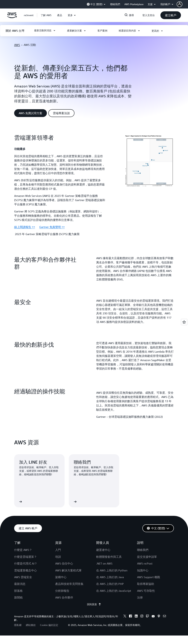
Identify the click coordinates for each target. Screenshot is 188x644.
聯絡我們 (143, 550)
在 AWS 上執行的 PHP (110, 584)
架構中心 (61, 577)
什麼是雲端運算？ (25, 557)
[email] (164, 617)
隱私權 (18, 625)
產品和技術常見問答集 (69, 584)
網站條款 (31, 625)
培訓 (58, 557)
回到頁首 (94, 604)
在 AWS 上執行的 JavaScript (114, 591)
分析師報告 (62, 591)
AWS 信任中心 (64, 563)
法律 (140, 597)
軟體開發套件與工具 (109, 557)
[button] (182, 4)
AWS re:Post (145, 563)
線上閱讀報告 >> (25, 227)
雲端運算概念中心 (25, 570)
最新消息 (20, 584)
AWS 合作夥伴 (64, 597)
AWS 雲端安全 (23, 577)
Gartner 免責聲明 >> (52, 227)
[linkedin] (136, 617)
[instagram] (142, 617)
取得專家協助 (146, 584)
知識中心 (143, 570)
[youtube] (153, 617)
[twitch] (147, 617)
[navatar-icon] (180, 4)
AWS (17, 45)
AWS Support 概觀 (149, 577)
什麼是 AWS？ (23, 550)
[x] (125, 617)
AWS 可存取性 (146, 591)
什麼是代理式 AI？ (26, 563)
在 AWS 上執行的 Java (110, 577)
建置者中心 (103, 550)
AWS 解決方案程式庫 (68, 570)
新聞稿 (18, 597)
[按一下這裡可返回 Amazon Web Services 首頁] (12, 17)
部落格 (18, 591)
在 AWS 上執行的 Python (112, 570)
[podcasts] (159, 617)
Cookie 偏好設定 (49, 625)
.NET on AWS (104, 563)
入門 (58, 550)
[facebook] (131, 617)
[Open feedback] (184, 322)
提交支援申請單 (147, 557)
